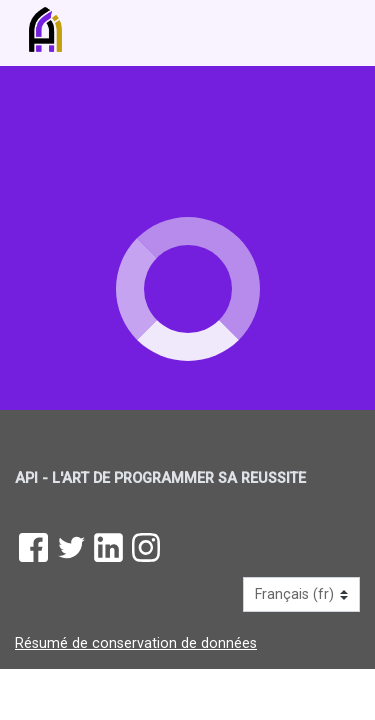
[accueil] (166, 29)
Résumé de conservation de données (136, 643)
